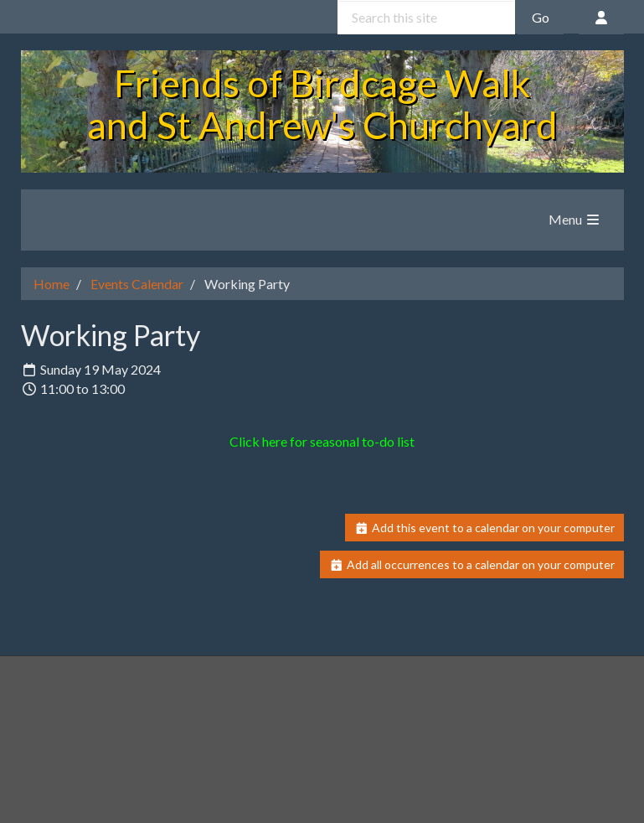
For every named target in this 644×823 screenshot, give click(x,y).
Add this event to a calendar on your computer (484, 528)
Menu (575, 219)
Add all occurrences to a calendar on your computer (472, 564)
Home (52, 284)
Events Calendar (137, 284)
